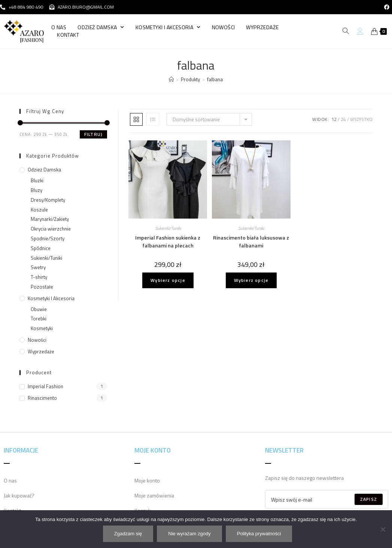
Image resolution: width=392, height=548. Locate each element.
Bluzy (37, 190)
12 (334, 119)
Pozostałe (42, 287)
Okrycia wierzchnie (51, 229)
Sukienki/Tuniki (168, 228)
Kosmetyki (42, 328)
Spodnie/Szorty (48, 238)
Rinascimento (42, 398)
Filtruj (93, 134)
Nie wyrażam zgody (190, 534)
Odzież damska (101, 27)
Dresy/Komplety (48, 200)
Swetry (38, 267)
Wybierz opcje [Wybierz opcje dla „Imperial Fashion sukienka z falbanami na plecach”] (168, 280)
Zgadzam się (128, 534)
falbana (215, 79)
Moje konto (147, 480)
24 (343, 119)
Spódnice (41, 248)
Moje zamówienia (154, 495)
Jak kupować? (19, 495)
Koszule (39, 210)
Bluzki (37, 180)
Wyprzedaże (262, 27)
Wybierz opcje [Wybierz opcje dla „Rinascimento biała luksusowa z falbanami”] (251, 280)
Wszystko (361, 119)
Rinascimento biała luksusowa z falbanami (251, 241)
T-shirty (39, 277)
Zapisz (369, 499)
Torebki (39, 319)
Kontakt (68, 35)
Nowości (224, 27)
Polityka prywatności (259, 534)
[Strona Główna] (171, 79)
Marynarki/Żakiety (50, 219)
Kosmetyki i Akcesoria (168, 27)
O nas (59, 27)
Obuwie (39, 309)
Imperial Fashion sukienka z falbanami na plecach (168, 241)
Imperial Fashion (45, 386)
